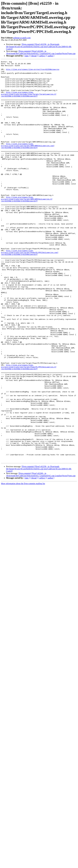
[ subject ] (42, 56)
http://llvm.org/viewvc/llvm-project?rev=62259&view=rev (33, 71)
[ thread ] (34, 56)
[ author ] (51, 56)
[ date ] (27, 56)
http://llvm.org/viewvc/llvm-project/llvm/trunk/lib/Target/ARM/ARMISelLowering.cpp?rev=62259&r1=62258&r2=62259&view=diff (28, 163)
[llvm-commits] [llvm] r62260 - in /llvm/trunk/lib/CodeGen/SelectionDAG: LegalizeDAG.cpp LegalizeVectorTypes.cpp (41, 52)
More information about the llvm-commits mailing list (23, 564)
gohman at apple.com (22, 38)
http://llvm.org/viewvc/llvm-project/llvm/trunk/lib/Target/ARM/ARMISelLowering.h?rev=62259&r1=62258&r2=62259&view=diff (27, 227)
